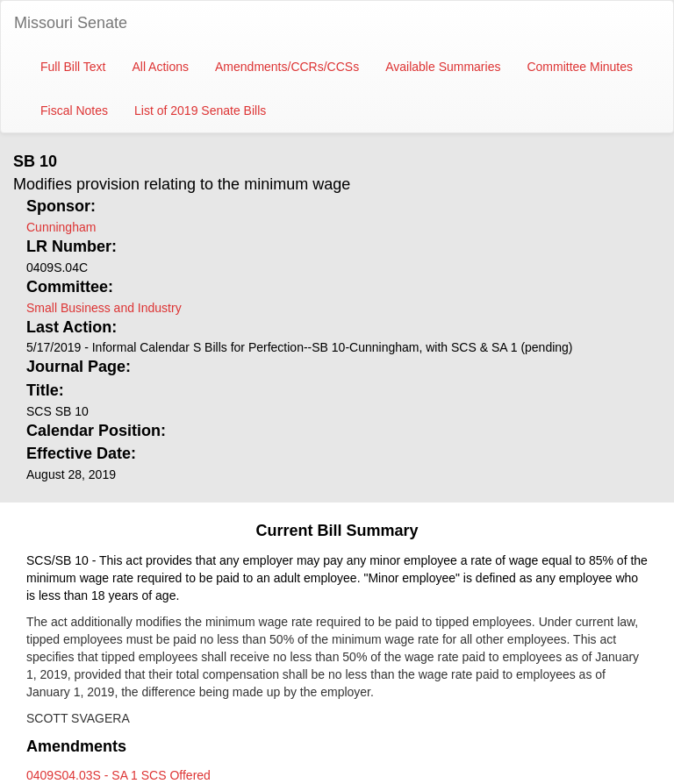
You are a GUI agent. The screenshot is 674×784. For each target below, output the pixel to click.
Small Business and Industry (104, 308)
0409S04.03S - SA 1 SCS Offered (118, 775)
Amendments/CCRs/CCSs (287, 67)
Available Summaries (443, 67)
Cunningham (61, 227)
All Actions (160, 67)
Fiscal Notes (74, 110)
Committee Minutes (580, 67)
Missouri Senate (71, 23)
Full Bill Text (73, 67)
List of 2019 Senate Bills (200, 110)
